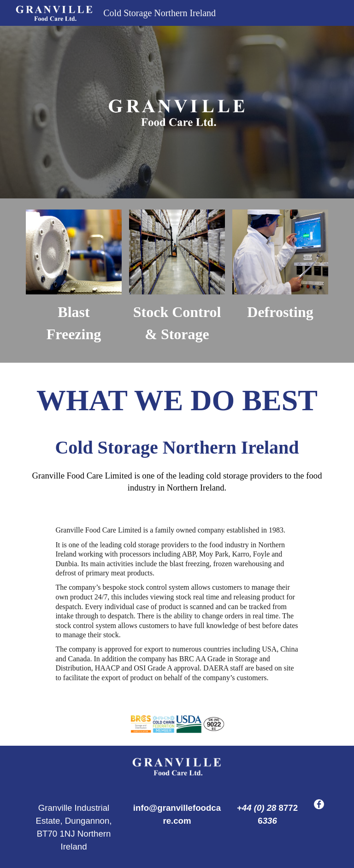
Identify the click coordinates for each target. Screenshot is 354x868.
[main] (74, 323)
